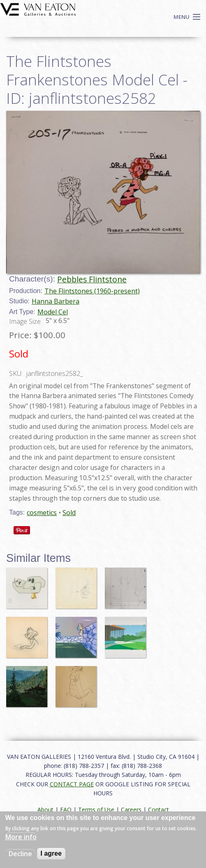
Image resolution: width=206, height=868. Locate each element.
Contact (159, 810)
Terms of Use (96, 810)
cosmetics (42, 513)
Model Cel (53, 312)
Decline (20, 854)
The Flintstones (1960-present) (92, 291)
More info (21, 837)
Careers (131, 810)
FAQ (66, 810)
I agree (51, 853)
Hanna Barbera (56, 301)
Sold (69, 513)
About (45, 810)
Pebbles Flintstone (92, 279)
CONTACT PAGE (72, 784)
